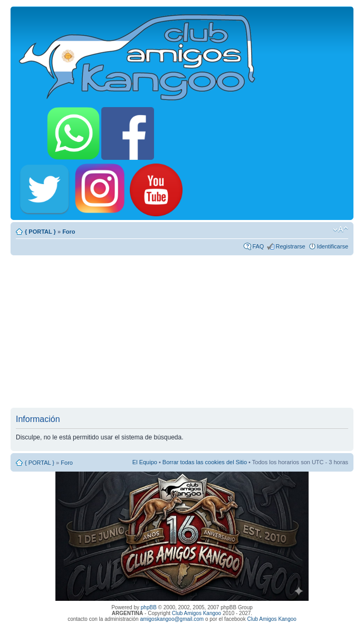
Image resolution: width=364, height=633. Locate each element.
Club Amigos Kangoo (197, 613)
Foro (69, 232)
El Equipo (145, 462)
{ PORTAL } (40, 232)
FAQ (258, 246)
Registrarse (290, 246)
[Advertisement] (182, 331)
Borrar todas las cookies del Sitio (205, 462)
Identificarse (333, 246)
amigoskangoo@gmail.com (172, 619)
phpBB (149, 607)
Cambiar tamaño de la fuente (341, 229)
